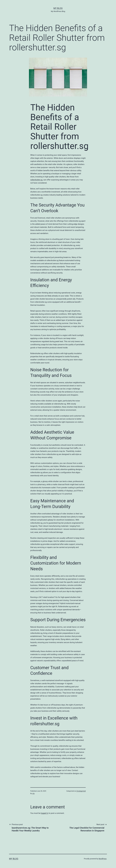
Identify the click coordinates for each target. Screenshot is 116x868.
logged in (45, 813)
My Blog (58, 8)
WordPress (103, 859)
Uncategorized (81, 791)
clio (33, 793)
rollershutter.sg (36, 180)
